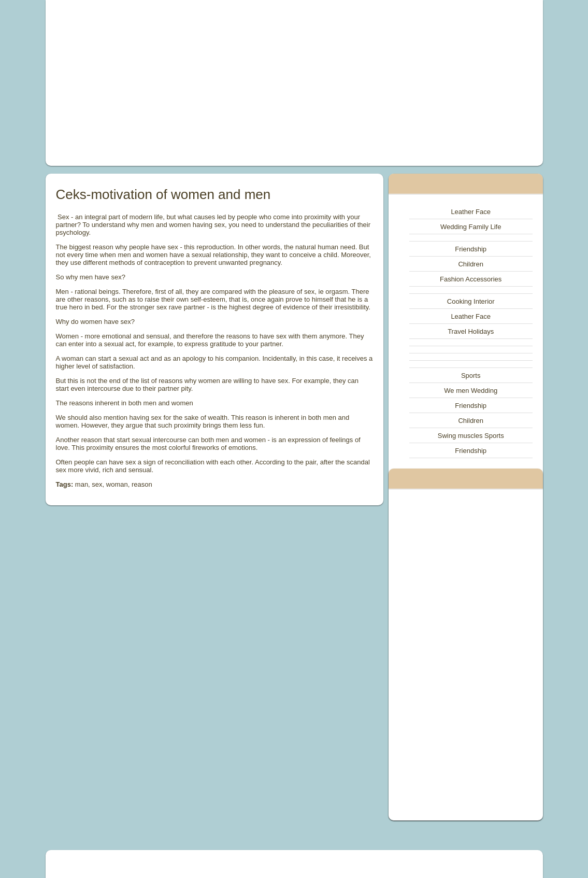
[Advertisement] (199, 83)
